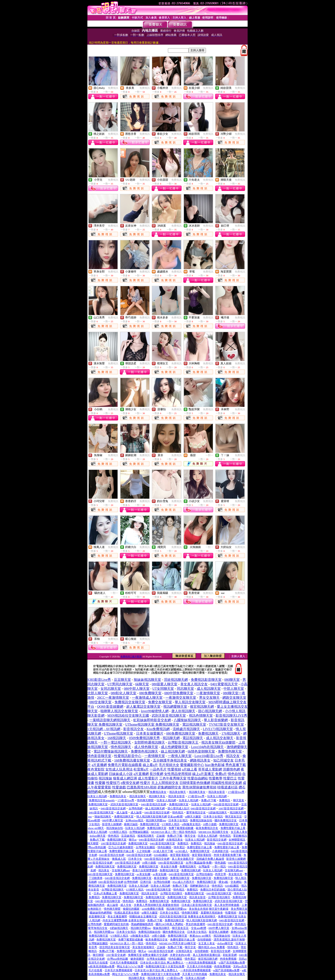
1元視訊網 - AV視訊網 (104, 729)
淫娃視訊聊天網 (176, 680)
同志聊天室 (185, 689)
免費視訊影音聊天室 (206, 680)
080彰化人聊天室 (123, 693)
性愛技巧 (113, 783)
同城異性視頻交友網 (226, 783)
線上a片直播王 (203, 774)
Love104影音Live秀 (209, 756)
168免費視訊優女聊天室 (132, 760)
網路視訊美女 (200, 760)
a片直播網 (99, 765)
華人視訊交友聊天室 (190, 702)
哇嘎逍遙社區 (228, 787)
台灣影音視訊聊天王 (183, 742)
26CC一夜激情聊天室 (113, 698)
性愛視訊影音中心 (128, 756)
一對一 (209, 455)
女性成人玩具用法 (119, 769)
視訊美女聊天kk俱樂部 (218, 742)
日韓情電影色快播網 (195, 783)
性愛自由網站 (198, 778)
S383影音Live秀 (99, 680)
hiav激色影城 (215, 765)
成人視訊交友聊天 (220, 738)
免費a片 (221, 774)
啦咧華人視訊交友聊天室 (119, 711)
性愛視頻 (174, 769)
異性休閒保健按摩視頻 (199, 787)
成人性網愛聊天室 (175, 747)
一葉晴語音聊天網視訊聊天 (110, 720)
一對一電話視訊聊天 (116, 742)
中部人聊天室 (234, 689)
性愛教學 (216, 778)
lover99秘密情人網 (155, 711)
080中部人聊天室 (137, 689)
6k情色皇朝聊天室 (201, 751)
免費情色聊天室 (230, 751)
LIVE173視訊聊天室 (218, 729)
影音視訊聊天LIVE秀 (231, 716)
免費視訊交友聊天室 (130, 702)
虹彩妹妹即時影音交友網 (152, 720)
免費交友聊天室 (160, 702)
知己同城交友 (223, 760)
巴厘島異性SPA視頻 (142, 787)
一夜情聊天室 (155, 756)
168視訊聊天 (117, 738)
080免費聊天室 (150, 693)
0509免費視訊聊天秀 (144, 738)
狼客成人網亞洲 (125, 778)
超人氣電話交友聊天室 (143, 707)
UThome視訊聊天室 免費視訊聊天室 (152, 724)
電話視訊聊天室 (194, 724)
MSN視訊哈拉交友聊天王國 (128, 716)
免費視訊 (113, 88)
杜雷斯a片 (141, 769)
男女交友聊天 (209, 698)
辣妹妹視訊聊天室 (147, 680)
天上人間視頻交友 (165, 783)
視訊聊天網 (171, 738)
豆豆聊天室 (122, 680)
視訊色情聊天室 (201, 716)
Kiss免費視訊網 (158, 729)
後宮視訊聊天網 (202, 707)
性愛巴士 (230, 778)
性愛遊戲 (119, 787)
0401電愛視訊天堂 (224, 684)
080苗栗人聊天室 (165, 684)
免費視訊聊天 (208, 733)
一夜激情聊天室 (208, 693)
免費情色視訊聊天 (144, 751)
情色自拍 (235, 774)
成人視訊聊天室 (209, 689)
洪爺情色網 (231, 769)
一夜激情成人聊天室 (147, 698)
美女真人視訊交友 (194, 684)
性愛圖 (100, 783)
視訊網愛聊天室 (175, 707)
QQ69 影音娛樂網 (110, 707)
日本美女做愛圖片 (150, 733)
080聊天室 (232, 680)
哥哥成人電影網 (210, 769)
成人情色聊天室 (146, 747)
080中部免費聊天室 (179, 693)
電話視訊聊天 (193, 738)
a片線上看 (190, 769)
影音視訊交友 (134, 729)
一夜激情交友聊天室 (181, 698)
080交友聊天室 (100, 702)
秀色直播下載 (236, 765)
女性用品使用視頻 (178, 774)
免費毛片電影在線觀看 (125, 765)
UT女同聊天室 (163, 689)
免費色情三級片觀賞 (131, 656)
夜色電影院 (96, 769)
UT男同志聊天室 (120, 684)
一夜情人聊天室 (180, 756)
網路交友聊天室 (234, 698)
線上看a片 (150, 765)
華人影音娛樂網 (216, 720)
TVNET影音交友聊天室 (226, 724)
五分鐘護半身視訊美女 (170, 760)
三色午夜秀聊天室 (173, 778)
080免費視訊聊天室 (181, 733)
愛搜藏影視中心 (192, 765)
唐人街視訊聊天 (183, 711)
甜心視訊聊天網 (210, 711)
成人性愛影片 (148, 778)
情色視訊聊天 (121, 747)
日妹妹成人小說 (121, 774)
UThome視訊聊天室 (118, 733)
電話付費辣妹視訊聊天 (111, 751)
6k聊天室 (142, 684)
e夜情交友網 (130, 783)
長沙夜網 (156, 774)
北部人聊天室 (98, 693)
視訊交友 (233, 756)
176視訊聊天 (231, 733)
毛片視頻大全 (169, 765)
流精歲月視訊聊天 (186, 729)
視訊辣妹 (105, 778)
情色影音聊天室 (99, 756)
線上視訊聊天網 (173, 751)
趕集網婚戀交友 (169, 787)
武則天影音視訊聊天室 (169, 716)
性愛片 (145, 783)
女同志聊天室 (111, 689)
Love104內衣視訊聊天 (207, 747)
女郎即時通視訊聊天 (150, 742)
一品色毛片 (158, 769)
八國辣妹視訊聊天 (187, 720)
